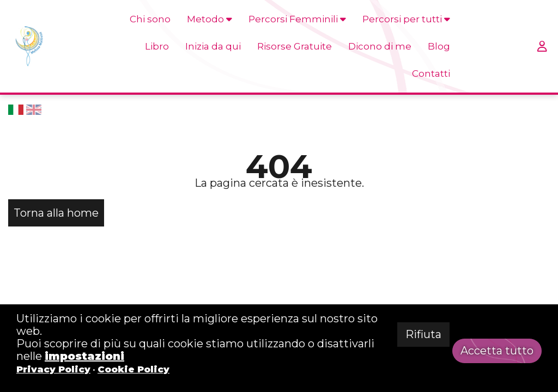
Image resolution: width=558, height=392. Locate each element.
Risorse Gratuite (295, 46)
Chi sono (150, 19)
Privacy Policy (53, 369)
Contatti (431, 73)
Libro (157, 46)
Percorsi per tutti (406, 19)
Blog (439, 46)
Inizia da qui (213, 46)
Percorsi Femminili (297, 19)
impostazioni (84, 356)
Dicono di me (380, 46)
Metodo (210, 19)
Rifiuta (423, 334)
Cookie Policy (134, 369)
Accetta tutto (497, 351)
